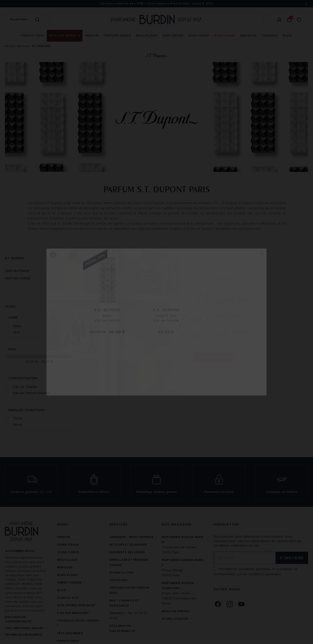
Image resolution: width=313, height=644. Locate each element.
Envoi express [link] (141, 537)
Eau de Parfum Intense (31, 393)
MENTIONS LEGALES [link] (28, 628)
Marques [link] (65, 567)
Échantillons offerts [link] (94, 492)
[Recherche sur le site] (24, 20)
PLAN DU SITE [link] (68, 598)
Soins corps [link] (68, 552)
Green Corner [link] (69, 583)
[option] (156, 118)
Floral (18, 418)
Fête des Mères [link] (70, 633)
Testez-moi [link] (119, 580)
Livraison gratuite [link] (31, 492)
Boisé (18, 424)
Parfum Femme (17, 271)
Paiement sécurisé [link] (219, 492)
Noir (17, 332)
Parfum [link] (63, 537)
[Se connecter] (279, 20)
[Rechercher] (37, 20)
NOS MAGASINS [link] (176, 524)
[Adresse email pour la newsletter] (261, 558)
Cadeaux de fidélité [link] (282, 492)
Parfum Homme (18, 278)
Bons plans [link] (67, 575)
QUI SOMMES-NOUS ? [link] (20, 551)
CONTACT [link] (117, 613)
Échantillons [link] (122, 573)
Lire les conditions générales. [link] (259, 574)
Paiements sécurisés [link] (127, 552)
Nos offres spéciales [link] (76, 605)
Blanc (17, 326)
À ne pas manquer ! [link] (73, 613)
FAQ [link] (112, 601)
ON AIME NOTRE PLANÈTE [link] (23, 635)
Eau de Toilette (25, 387)
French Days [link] (68, 641)
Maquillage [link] (67, 560)
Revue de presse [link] (175, 611)
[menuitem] (33, 36)
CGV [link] (8, 628)
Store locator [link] (175, 619)
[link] (33, 36)
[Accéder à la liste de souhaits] (299, 19)
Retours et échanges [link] (128, 545)
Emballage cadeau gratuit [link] (156, 492)
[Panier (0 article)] (289, 20)
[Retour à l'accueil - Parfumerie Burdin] (156, 20)
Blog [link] (61, 590)
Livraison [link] (118, 537)
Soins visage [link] (68, 545)
